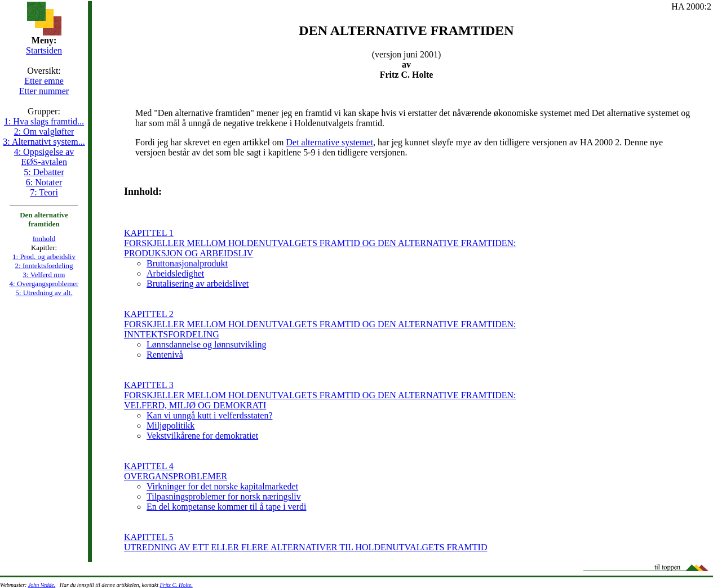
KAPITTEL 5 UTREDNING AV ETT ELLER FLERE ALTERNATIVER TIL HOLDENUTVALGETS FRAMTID (305, 542)
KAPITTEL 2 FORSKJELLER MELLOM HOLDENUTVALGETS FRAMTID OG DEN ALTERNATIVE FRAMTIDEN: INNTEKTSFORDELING (320, 324)
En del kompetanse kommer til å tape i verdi (226, 507)
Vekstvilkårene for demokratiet (202, 436)
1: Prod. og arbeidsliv (44, 257)
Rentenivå (165, 355)
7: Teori (44, 192)
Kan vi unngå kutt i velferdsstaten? (210, 415)
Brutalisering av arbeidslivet (198, 284)
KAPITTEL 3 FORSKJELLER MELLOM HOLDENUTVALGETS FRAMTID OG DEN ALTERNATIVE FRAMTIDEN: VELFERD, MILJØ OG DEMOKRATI (320, 395)
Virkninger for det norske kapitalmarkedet (222, 486)
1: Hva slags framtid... (44, 121)
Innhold (44, 239)
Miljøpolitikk (170, 426)
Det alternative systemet (329, 142)
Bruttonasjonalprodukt (187, 263)
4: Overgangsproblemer (44, 284)
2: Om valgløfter (44, 132)
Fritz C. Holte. (176, 585)
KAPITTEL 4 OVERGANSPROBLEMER (176, 471)
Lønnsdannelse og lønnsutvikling (206, 344)
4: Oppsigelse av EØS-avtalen (44, 157)
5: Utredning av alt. (44, 293)
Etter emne (44, 81)
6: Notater (44, 182)
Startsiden (44, 50)
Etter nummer (44, 91)
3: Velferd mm (44, 275)
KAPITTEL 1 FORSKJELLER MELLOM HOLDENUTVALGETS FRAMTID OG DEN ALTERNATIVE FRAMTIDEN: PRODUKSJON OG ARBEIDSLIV (320, 243)
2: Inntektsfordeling (44, 266)
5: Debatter (44, 172)
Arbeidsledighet (175, 273)
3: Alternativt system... (44, 142)
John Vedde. (42, 585)
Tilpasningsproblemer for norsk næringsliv (224, 496)
